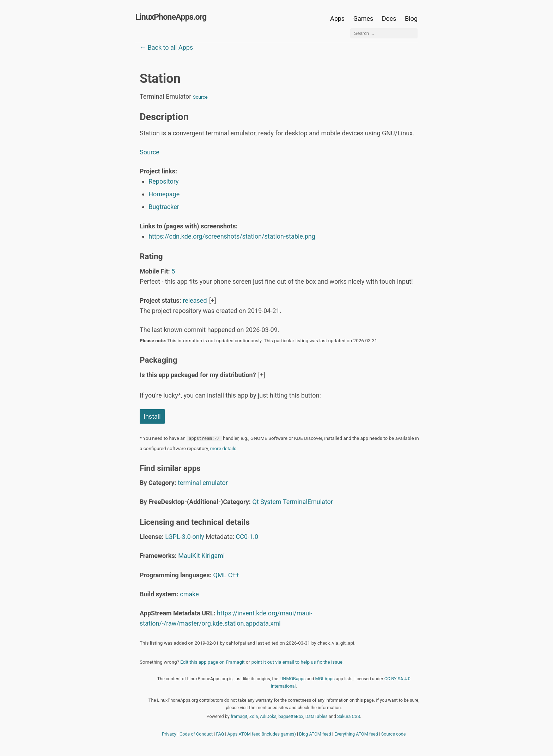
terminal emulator (203, 483)
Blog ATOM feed (315, 734)
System (271, 502)
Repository (163, 181)
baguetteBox (291, 716)
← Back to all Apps (166, 47)
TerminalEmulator (308, 502)
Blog (411, 19)
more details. (224, 448)
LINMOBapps (292, 679)
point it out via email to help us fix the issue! (298, 662)
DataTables (317, 716)
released (195, 300)
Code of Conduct (196, 734)
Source (200, 97)
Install (152, 416)
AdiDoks (268, 716)
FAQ (220, 734)
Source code (394, 734)
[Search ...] (384, 33)
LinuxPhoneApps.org (171, 17)
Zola (254, 716)
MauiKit (189, 556)
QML (220, 575)
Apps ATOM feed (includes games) (262, 734)
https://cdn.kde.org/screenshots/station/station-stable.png (232, 236)
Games (363, 19)
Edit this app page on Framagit (212, 662)
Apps (337, 19)
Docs (390, 19)
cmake (189, 594)
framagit (239, 716)
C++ (234, 575)
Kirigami (213, 556)
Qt (255, 502)
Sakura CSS (349, 716)
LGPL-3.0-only (184, 537)
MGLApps (325, 679)
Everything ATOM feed (356, 734)
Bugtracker (164, 207)
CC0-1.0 (247, 537)
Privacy (169, 734)
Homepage (164, 194)
